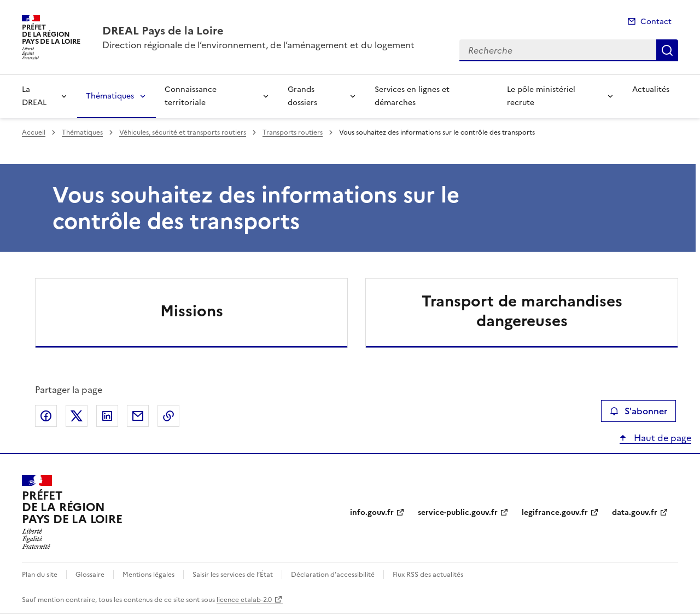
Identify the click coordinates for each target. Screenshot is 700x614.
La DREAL (34, 96)
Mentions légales (148, 575)
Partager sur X (77, 416)
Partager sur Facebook (46, 416)
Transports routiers (293, 132)
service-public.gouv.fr (458, 512)
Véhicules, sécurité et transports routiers (183, 132)
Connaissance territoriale (191, 96)
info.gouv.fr (372, 512)
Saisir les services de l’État (233, 575)
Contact (656, 22)
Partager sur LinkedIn (107, 416)
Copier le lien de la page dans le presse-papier (168, 416)
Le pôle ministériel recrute (541, 96)
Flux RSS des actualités (428, 575)
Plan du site (40, 575)
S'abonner (638, 411)
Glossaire (90, 575)
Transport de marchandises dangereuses (522, 311)
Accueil (34, 132)
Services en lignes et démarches (412, 96)
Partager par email (138, 416)
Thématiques (110, 96)
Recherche (667, 50)
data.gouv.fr (635, 512)
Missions (192, 311)
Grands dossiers (302, 96)
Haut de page (661, 438)
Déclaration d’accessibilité (333, 575)
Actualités (651, 89)
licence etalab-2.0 (244, 600)
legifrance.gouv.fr (555, 512)
